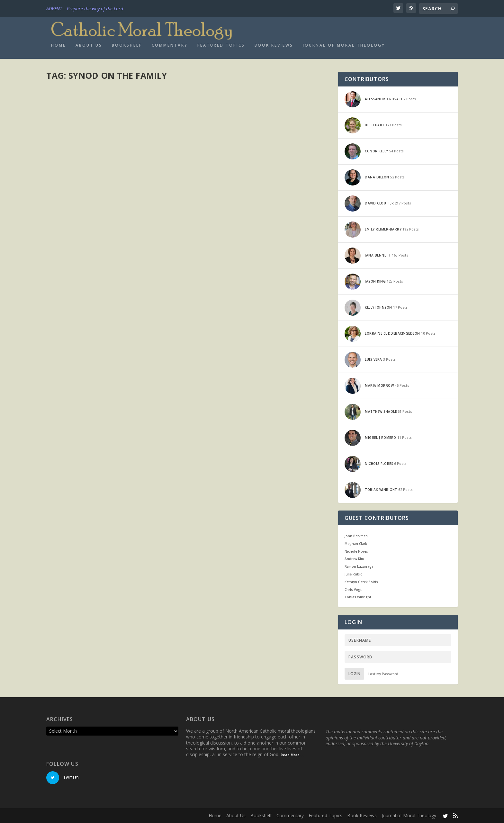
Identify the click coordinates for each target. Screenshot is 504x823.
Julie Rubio (354, 574)
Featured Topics (221, 45)
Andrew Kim (354, 559)
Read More (70, 337)
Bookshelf (127, 45)
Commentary (170, 45)
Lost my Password (383, 674)
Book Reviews (274, 45)
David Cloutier (71, 304)
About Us (89, 45)
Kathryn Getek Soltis (361, 582)
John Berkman (356, 536)
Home (59, 45)
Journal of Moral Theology (344, 45)
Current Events (129, 304)
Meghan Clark (356, 544)
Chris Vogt (353, 590)
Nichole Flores (356, 551)
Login (354, 674)
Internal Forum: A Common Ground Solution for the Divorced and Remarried (115, 291)
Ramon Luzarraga (359, 566)
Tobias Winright (358, 597)
